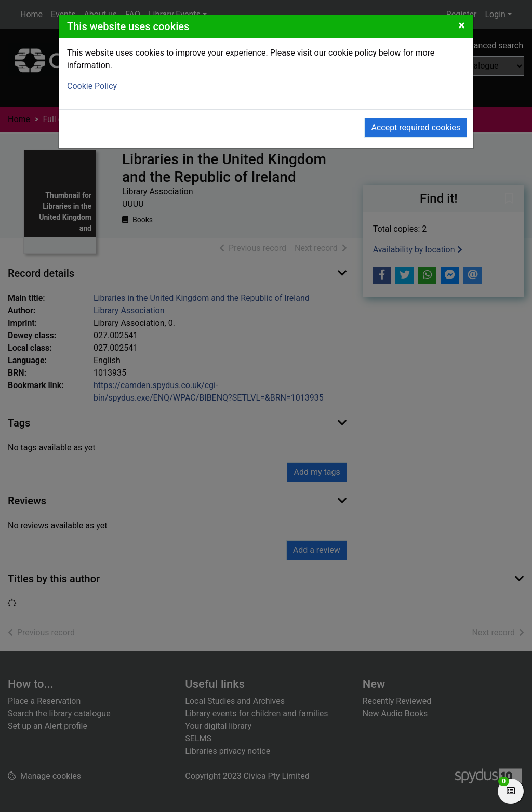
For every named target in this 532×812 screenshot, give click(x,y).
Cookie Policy (92, 86)
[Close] (462, 25)
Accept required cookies (416, 128)
